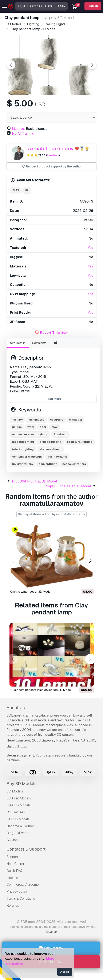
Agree (65, 972)
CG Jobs (13, 840)
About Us (16, 708)
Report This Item (54, 333)
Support (12, 857)
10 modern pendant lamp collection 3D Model (41, 690)
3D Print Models (19, 798)
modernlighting (23, 442)
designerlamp (57, 457)
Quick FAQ (15, 871)
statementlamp (50, 449)
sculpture (57, 420)
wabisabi (76, 420)
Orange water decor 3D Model (31, 592)
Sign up (93, 6)
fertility (17, 420)
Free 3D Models (19, 805)
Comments (39, 343)
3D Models (15, 791)
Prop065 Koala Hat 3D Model (68, 486)
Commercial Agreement (24, 885)
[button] (90, 561)
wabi (31, 427)
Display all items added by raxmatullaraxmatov (51, 514)
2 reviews (53, 155)
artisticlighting (50, 442)
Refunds (13, 905)
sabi (43, 427)
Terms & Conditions (21, 898)
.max (16, 190)
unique (17, 427)
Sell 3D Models (18, 819)
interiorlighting (23, 449)
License (12, 878)
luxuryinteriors (23, 464)
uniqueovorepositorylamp (30, 434)
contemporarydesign (27, 457)
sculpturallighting (80, 442)
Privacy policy (17, 892)
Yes (90, 248)
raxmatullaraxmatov (50, 149)
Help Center (15, 864)
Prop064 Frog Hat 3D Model (35, 481)
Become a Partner (20, 826)
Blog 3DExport (18, 833)
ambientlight (48, 464)
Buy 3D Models (22, 784)
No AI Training (23, 134)
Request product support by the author (51, 167)
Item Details (18, 343)
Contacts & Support (26, 849)
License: (19, 129)
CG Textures (16, 812)
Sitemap (51, 932)
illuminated (36, 420)
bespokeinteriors (74, 464)
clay (55, 427)
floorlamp (60, 434)
